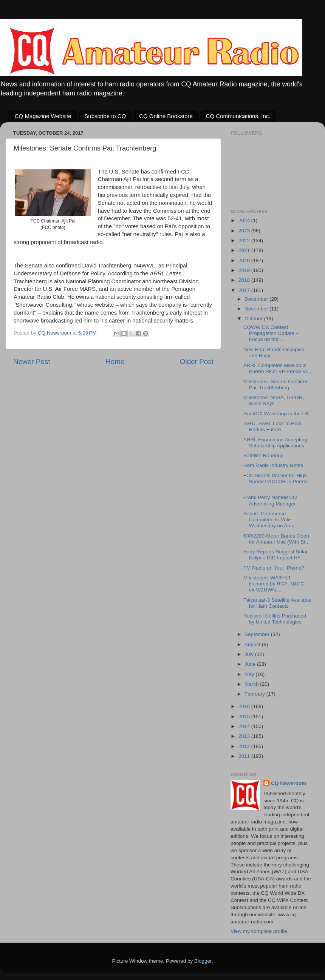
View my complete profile (259, 931)
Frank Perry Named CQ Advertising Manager (270, 500)
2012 (245, 746)
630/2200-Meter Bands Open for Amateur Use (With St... (277, 539)
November (257, 309)
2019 (245, 270)
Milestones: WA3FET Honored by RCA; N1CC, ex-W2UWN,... (275, 584)
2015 (245, 717)
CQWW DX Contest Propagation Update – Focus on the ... (271, 333)
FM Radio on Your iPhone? (274, 568)
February (255, 694)
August (253, 644)
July (250, 654)
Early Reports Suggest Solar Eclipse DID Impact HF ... (275, 555)
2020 (245, 260)
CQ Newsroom (289, 783)
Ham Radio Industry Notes (273, 465)
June (251, 664)
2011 (245, 756)
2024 (245, 220)
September (258, 634)
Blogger (203, 961)
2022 (245, 240)
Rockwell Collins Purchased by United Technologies (275, 619)
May (250, 674)
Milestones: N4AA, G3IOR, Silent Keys (274, 400)
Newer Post (32, 362)
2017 (245, 290)
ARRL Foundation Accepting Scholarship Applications (275, 443)
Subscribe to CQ (105, 116)
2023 (245, 231)
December (257, 299)
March (252, 684)
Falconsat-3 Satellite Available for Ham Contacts (277, 603)
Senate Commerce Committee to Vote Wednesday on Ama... (271, 520)
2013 (245, 736)
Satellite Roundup (264, 455)
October (254, 319)
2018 (245, 280)
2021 (245, 250)
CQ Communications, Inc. (238, 116)
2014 (245, 726)
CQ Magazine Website (43, 116)
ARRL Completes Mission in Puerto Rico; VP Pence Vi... (277, 368)
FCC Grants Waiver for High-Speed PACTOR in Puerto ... (276, 482)
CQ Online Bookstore (166, 116)
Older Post (197, 362)
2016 (245, 706)
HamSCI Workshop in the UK (276, 414)
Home (115, 362)
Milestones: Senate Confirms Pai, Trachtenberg (276, 385)
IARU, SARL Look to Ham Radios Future (273, 426)
